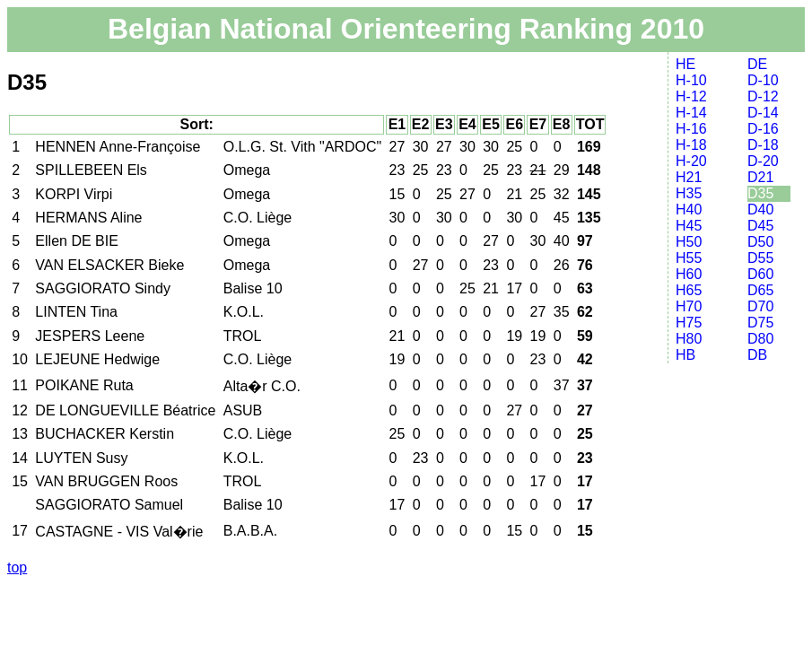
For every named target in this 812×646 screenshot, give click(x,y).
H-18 (691, 145)
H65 (689, 290)
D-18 (763, 145)
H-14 (691, 113)
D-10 (763, 80)
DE (757, 64)
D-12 (763, 96)
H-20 (691, 161)
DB (757, 355)
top (17, 567)
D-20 (763, 161)
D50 (760, 242)
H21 (689, 177)
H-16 (691, 129)
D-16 (763, 129)
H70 (689, 306)
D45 (760, 226)
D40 (760, 210)
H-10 (691, 80)
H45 (689, 226)
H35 (689, 193)
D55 (760, 258)
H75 (689, 323)
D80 (760, 339)
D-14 (763, 113)
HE (685, 64)
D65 (760, 290)
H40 (689, 210)
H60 (689, 274)
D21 (760, 177)
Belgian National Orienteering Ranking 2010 (406, 29)
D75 (760, 323)
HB (685, 355)
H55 (689, 258)
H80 (689, 339)
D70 (760, 306)
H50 (689, 242)
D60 (760, 274)
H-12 (691, 96)
